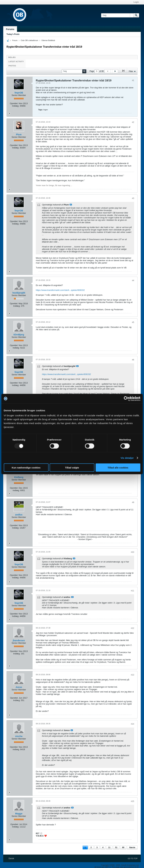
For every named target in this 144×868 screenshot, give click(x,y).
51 (116, 847)
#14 (132, 724)
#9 (133, 502)
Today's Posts (13, 34)
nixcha (19, 736)
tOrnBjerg (19, 335)
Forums (10, 29)
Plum (19, 135)
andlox (19, 515)
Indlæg (12, 57)
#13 (132, 675)
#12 (132, 628)
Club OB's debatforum (29, 40)
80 (123, 847)
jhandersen (19, 640)
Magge (19, 814)
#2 (133, 122)
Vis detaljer (127, 458)
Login (136, 2)
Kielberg (19, 477)
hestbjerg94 (19, 293)
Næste (132, 847)
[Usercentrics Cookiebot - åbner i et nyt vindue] (126, 399)
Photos (12, 66)
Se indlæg (71, 205)
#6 (133, 360)
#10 (132, 552)
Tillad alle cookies (118, 468)
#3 (133, 198)
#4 (133, 281)
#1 (133, 80)
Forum (15, 40)
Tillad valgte (72, 468)
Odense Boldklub (48, 40)
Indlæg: (15, 106)
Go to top (133, 858)
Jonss (19, 687)
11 (109, 847)
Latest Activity (16, 62)
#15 (132, 801)
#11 (132, 591)
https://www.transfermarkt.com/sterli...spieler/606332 (60, 290)
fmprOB (19, 93)
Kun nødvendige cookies (26, 468)
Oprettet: (14, 103)
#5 (133, 322)
